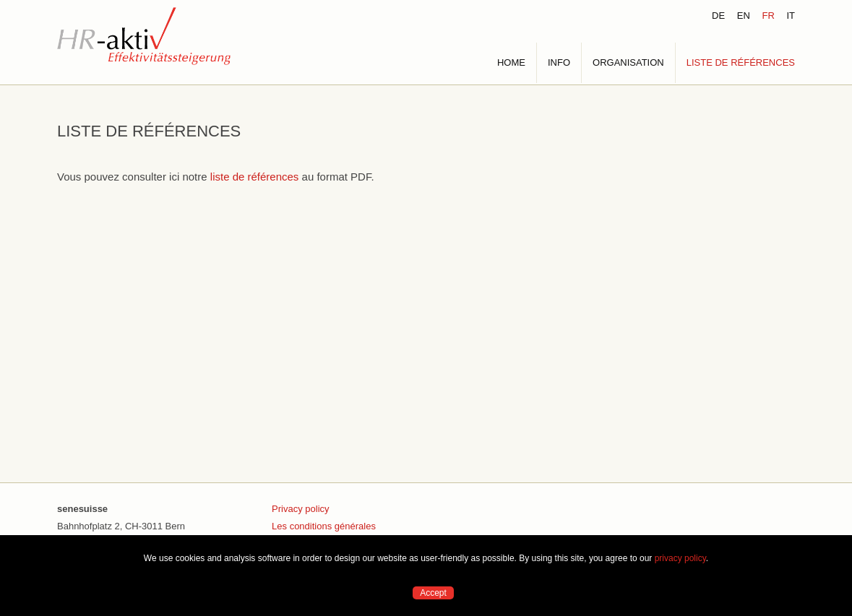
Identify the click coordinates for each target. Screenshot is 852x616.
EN (744, 16)
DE (718, 16)
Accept (433, 593)
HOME (511, 62)
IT (791, 16)
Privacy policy (300, 509)
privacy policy (680, 558)
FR (768, 16)
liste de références (255, 177)
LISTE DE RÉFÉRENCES (741, 62)
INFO (559, 62)
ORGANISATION (628, 62)
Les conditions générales (324, 526)
